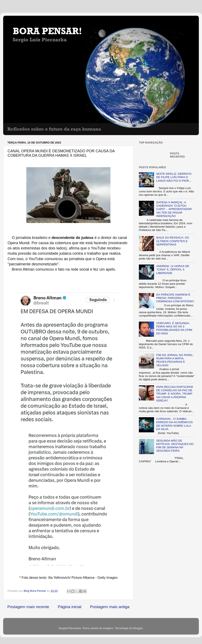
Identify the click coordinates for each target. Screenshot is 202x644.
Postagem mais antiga (110, 607)
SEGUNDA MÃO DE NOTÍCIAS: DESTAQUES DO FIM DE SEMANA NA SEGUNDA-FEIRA (175, 446)
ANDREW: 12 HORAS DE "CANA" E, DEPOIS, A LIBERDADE (173, 269)
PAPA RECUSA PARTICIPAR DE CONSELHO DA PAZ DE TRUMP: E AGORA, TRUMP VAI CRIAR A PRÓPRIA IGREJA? (175, 394)
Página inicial (70, 607)
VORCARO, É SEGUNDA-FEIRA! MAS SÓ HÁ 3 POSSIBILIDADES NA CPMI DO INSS (174, 328)
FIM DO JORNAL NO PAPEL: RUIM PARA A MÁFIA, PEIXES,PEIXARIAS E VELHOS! (175, 360)
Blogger (138, 628)
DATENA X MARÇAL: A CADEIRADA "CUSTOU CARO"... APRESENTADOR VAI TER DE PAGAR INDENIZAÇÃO (174, 209)
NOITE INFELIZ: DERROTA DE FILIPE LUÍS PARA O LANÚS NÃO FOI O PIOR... (174, 177)
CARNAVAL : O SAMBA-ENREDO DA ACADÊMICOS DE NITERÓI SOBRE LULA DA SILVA (174, 424)
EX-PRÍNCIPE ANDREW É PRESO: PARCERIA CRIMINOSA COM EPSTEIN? (175, 298)
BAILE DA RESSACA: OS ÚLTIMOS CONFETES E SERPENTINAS (172, 241)
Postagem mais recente (28, 607)
